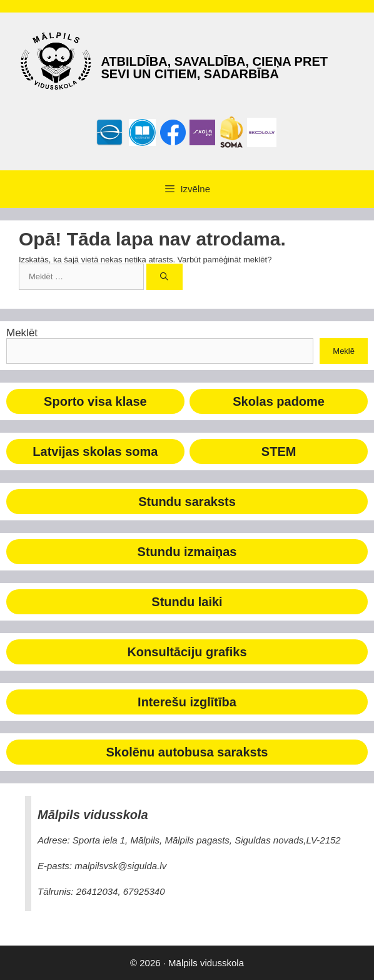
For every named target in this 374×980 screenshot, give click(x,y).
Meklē (344, 351)
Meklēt (22, 333)
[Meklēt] (165, 277)
